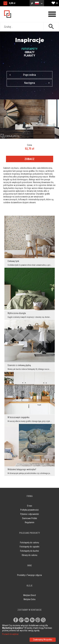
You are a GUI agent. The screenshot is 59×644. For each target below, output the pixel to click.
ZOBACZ (29, 159)
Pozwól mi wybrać (10, 634)
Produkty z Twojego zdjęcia (29, 575)
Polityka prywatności (29, 510)
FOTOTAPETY (29, 49)
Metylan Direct (30, 595)
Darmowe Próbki (30, 518)
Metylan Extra (29, 599)
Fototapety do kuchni (29, 551)
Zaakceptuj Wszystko (43, 640)
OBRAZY (30, 52)
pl (37, 3)
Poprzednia (23, 75)
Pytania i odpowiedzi (30, 514)
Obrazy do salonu (29, 555)
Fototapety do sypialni (29, 547)
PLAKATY (29, 55)
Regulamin (30, 522)
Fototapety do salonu (29, 543)
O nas (30, 506)
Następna (37, 83)
